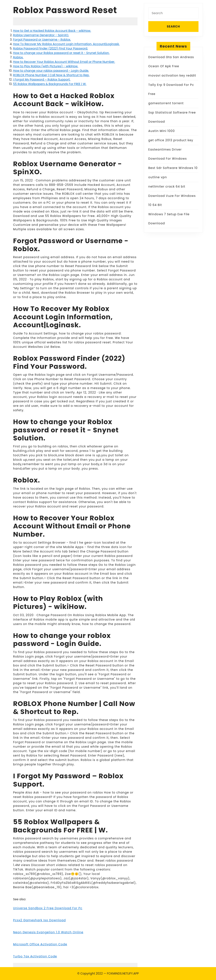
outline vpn (158, 177)
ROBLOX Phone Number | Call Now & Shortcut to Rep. (51, 75)
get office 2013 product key (171, 140)
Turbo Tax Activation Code (35, 956)
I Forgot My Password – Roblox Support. (42, 79)
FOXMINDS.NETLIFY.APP (123, 973)
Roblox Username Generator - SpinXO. (41, 35)
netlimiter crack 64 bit (167, 186)
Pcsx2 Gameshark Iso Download (39, 920)
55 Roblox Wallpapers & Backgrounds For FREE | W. (50, 84)
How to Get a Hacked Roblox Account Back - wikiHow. (52, 31)
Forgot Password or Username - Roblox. (42, 40)
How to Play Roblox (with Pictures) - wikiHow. (46, 66)
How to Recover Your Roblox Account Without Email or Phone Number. (64, 62)
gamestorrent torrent (166, 103)
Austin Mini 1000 (161, 131)
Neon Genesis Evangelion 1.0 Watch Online (48, 932)
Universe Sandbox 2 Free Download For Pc (48, 908)
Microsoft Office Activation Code (40, 944)
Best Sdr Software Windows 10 (173, 168)
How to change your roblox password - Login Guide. (51, 71)
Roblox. (18, 57)
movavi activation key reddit (172, 75)
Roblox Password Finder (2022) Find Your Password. (51, 48)
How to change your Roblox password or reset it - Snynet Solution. (61, 53)
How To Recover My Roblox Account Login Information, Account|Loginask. (66, 44)
